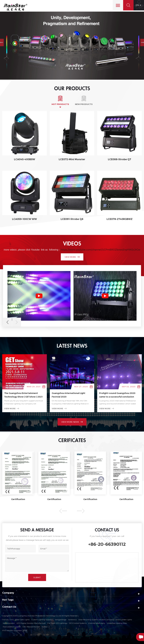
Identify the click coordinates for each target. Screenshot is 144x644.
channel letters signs (97, 623)
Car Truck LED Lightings (57, 623)
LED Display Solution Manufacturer (31, 623)
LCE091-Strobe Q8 (72, 219)
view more (72, 257)
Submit (37, 577)
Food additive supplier (12, 627)
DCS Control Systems (78, 623)
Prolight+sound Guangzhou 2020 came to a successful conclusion (117, 395)
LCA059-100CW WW (24, 219)
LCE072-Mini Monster (72, 159)
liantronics (72, 619)
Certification (18, 499)
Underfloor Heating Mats (117, 623)
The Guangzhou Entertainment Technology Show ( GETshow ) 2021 (23, 395)
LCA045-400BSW (25, 159)
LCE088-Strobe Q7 (119, 159)
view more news (72, 422)
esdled (45, 627)
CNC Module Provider (31, 627)
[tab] (60, 100)
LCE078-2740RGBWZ (120, 219)
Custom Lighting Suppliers (42, 619)
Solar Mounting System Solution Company (96, 619)
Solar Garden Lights (124, 619)
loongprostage (61, 619)
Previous (7, 322)
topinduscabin (9, 623)
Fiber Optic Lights (23, 619)
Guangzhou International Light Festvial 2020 (68, 395)
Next (17, 322)
